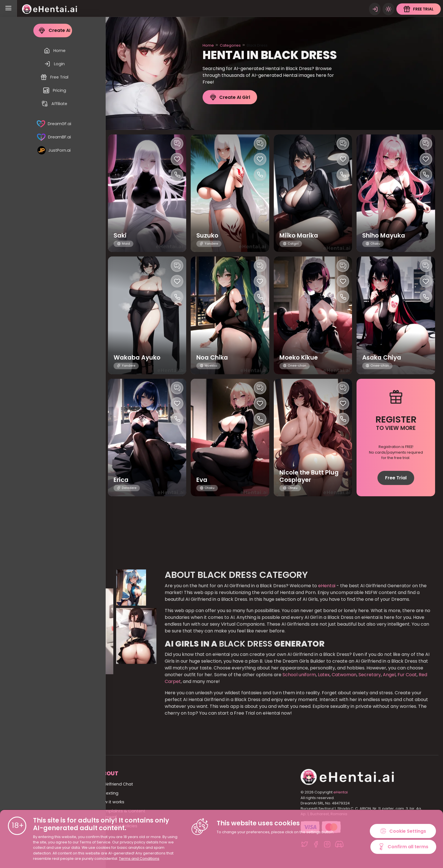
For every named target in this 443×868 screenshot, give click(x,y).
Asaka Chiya (383, 357)
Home (208, 45)
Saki (120, 235)
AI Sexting (109, 793)
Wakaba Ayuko (139, 357)
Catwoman (344, 675)
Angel (389, 675)
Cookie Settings (403, 831)
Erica (122, 480)
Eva (202, 480)
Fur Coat (407, 675)
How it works (112, 802)
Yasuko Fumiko (56, 357)
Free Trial (396, 478)
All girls (39, 802)
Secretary (369, 675)
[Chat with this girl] (94, 144)
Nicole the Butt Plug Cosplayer (311, 476)
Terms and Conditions (139, 859)
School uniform (299, 675)
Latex (323, 675)
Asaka (41, 235)
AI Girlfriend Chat (116, 784)
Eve (36, 480)
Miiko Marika (301, 235)
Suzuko (208, 235)
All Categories (46, 793)
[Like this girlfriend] (94, 159)
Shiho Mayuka (386, 235)
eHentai (327, 586)
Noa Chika (213, 357)
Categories (230, 45)
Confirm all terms (403, 847)
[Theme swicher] (388, 8)
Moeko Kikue (300, 357)
